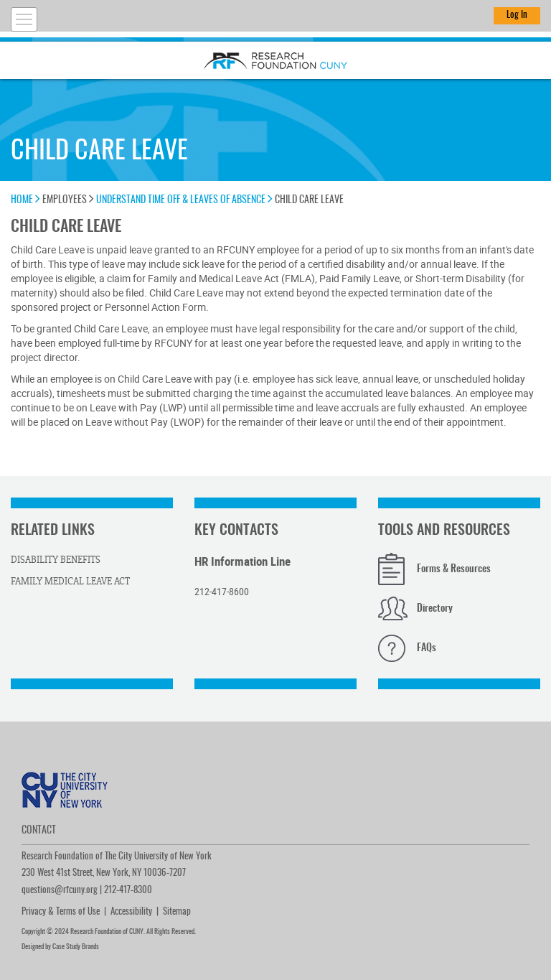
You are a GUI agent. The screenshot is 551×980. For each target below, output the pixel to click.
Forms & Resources (454, 569)
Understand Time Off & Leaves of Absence (184, 200)
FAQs (427, 648)
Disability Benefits (56, 560)
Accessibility (131, 912)
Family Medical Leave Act (70, 582)
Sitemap (177, 912)
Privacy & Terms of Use (61, 912)
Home (25, 200)
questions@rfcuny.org (60, 891)
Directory (435, 609)
